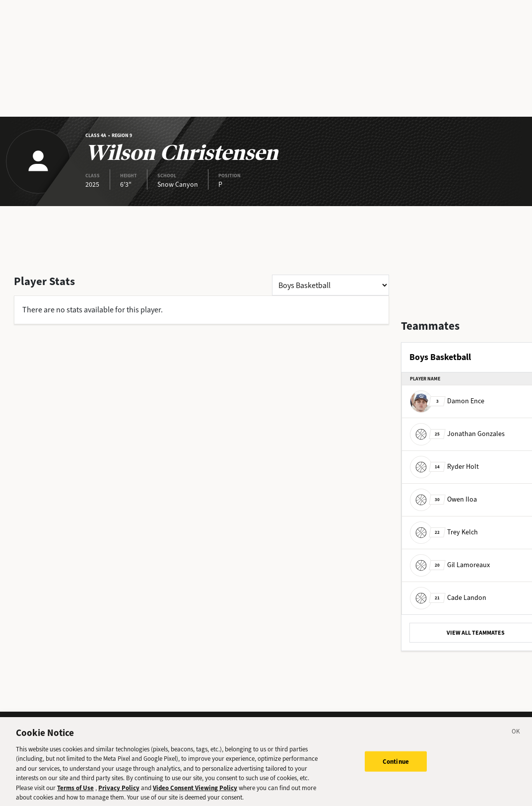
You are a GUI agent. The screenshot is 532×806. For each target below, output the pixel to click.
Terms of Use (75, 791)
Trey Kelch (444, 532)
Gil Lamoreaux (450, 565)
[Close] (516, 736)
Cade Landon (448, 598)
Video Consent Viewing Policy (195, 791)
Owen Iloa (443, 499)
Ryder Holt (444, 467)
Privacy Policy (119, 791)
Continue (396, 765)
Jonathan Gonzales (457, 434)
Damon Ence (447, 401)
